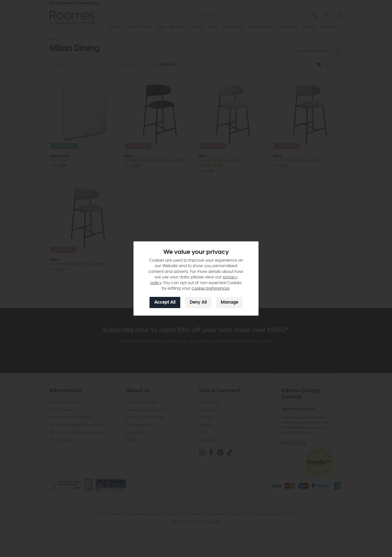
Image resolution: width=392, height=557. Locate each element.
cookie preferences (210, 288)
